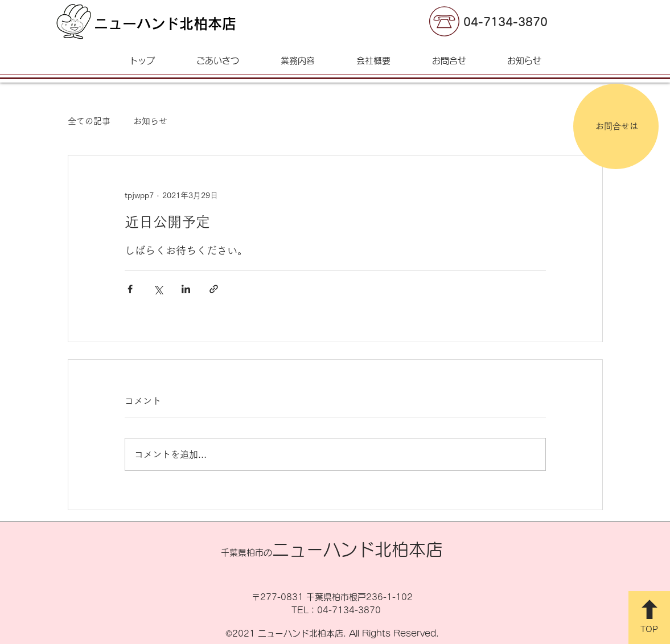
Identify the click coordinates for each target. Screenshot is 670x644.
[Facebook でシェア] (130, 289)
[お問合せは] (616, 126)
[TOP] (649, 618)
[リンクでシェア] (214, 289)
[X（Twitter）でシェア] (158, 289)
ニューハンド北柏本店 (165, 24)
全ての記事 (89, 121)
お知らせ (150, 121)
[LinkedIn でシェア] (186, 289)
